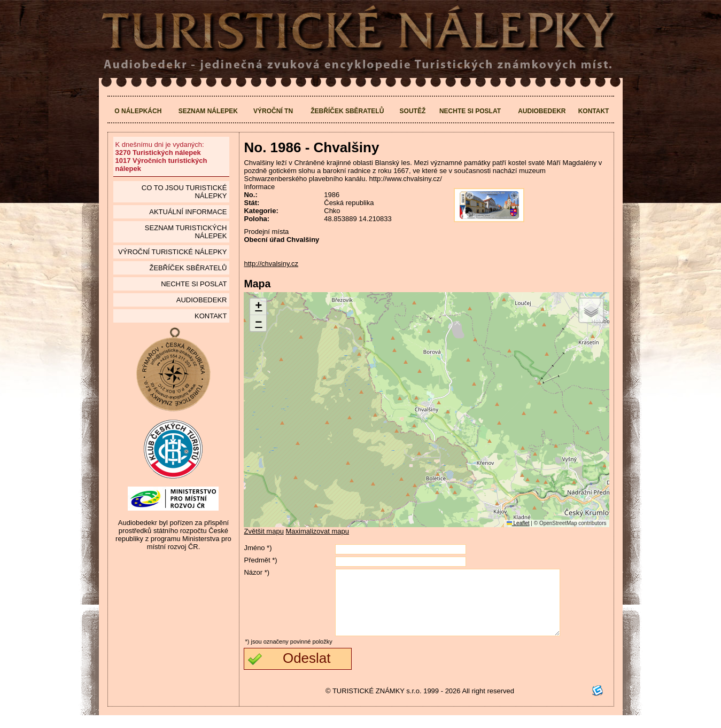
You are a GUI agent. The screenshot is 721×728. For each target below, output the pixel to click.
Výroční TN (273, 111)
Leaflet (518, 523)
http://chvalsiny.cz (271, 264)
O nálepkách (138, 111)
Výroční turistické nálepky (172, 252)
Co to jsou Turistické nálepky (184, 192)
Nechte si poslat (470, 111)
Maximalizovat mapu (318, 531)
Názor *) (257, 572)
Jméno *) (258, 548)
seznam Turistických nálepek (186, 232)
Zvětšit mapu (263, 531)
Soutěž (413, 111)
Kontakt (594, 111)
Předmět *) (260, 560)
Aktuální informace (188, 212)
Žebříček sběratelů (347, 111)
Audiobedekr (542, 111)
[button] (258, 307)
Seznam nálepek (208, 111)
